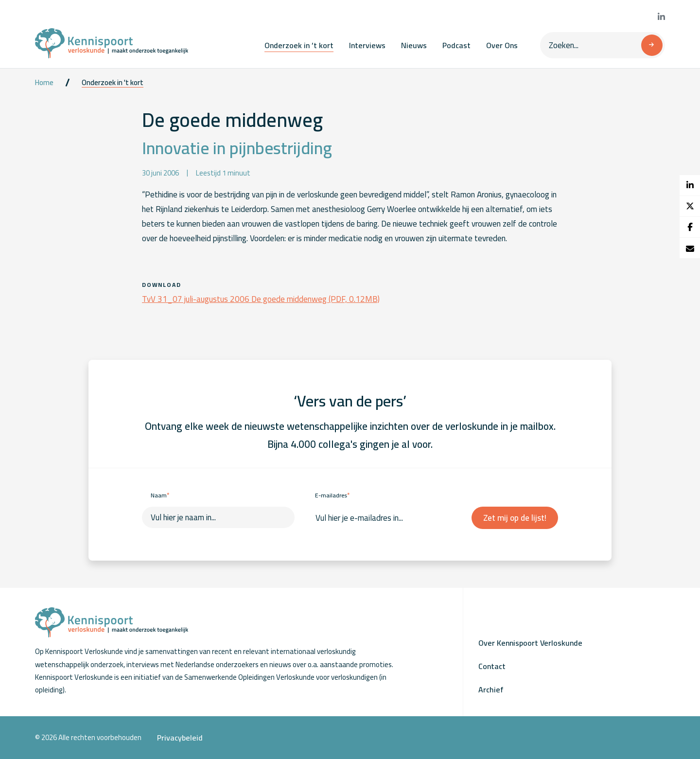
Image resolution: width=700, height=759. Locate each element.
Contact (492, 666)
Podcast (456, 45)
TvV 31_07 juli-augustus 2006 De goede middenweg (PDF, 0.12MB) (261, 299)
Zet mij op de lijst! (515, 518)
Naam (160, 495)
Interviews (367, 45)
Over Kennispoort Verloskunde (530, 643)
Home (44, 83)
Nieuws (414, 45)
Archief (491, 689)
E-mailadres (332, 495)
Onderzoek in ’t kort (299, 45)
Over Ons (502, 45)
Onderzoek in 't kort (113, 83)
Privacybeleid (180, 738)
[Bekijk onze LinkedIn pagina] (661, 17)
